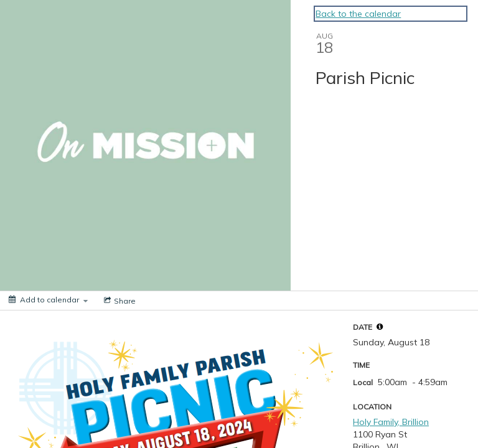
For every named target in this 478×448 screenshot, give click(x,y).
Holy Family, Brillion (391, 422)
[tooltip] (380, 327)
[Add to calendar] (48, 300)
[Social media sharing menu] (119, 301)
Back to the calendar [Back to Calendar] (358, 14)
